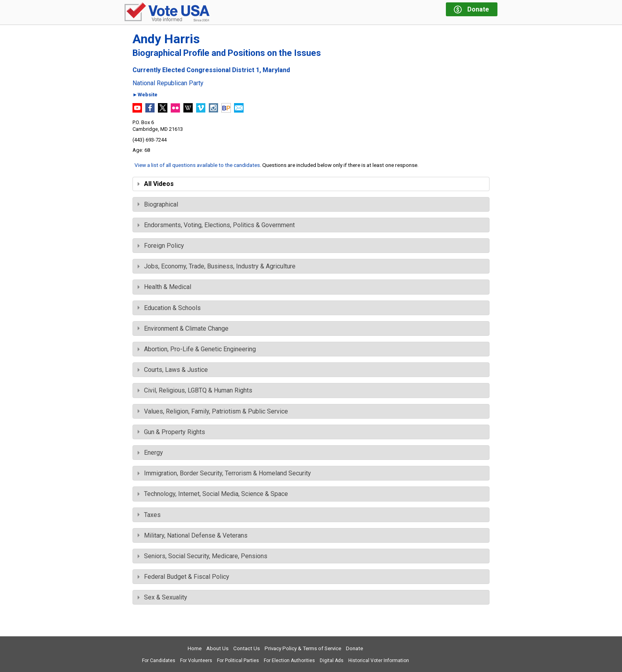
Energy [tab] (150, 453)
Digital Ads (332, 661)
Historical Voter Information (379, 661)
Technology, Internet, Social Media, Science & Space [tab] (213, 494)
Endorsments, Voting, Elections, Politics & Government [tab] (216, 225)
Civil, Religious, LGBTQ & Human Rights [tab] (195, 390)
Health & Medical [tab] (164, 287)
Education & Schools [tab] (169, 308)
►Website (145, 95)
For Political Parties (238, 661)
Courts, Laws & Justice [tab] (173, 370)
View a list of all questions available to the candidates (197, 165)
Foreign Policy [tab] (161, 246)
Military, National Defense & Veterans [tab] (193, 535)
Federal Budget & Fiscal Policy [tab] (183, 577)
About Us (217, 648)
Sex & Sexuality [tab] (162, 597)
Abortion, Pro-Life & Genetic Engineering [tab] (197, 349)
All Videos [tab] (156, 184)
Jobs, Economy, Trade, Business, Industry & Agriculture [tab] (217, 266)
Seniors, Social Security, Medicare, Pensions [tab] (203, 556)
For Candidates (159, 661)
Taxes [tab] (149, 515)
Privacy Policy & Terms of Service (303, 648)
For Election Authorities (289, 661)
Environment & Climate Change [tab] (183, 328)
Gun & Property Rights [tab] (171, 432)
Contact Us (247, 648)
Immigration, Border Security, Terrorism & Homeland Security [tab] (224, 473)
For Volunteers (196, 661)
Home (195, 648)
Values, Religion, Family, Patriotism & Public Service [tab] (213, 411)
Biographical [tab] (158, 204)
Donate (354, 648)
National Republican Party (168, 83)
